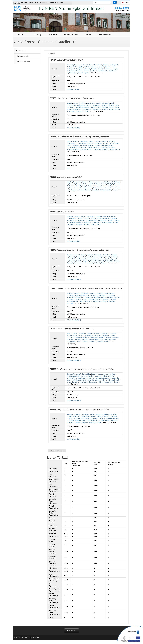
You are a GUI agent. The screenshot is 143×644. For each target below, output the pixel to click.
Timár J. (81, 73)
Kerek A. (93, 71)
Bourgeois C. (80, 69)
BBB (32, 2)
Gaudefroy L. (108, 69)
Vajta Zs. (87, 73)
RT (41, 2)
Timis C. (99, 225)
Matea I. (72, 340)
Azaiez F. (102, 67)
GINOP (61, 2)
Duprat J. (91, 146)
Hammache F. (94, 338)
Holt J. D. (87, 67)
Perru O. (70, 334)
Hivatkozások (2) (75, 128)
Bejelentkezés (54, 2)
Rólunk (21, 35)
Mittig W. (96, 188)
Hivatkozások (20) (75, 280)
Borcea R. (72, 69)
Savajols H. (96, 190)
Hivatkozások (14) (75, 360)
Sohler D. (100, 65)
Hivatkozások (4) (75, 439)
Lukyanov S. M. (96, 109)
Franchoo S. (83, 334)
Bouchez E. (97, 334)
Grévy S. (100, 69)
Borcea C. (89, 105)
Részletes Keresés (22, 56)
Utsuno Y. (98, 376)
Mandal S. (105, 109)
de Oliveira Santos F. (100, 184)
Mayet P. (112, 109)
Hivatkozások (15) (75, 320)
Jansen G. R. (91, 103)
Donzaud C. (84, 146)
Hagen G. (93, 107)
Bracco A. (72, 418)
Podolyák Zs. (73, 73)
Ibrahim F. (87, 71)
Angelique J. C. (74, 144)
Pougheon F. (98, 150)
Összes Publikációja (57, 451)
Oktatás (88, 35)
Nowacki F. (85, 340)
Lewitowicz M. (87, 109)
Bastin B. (108, 67)
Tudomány (38, 35)
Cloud (27, 2)
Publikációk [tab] (52, 54)
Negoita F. (72, 111)
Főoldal (16, 2)
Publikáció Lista (22, 51)
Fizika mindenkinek (105, 35)
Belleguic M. (81, 105)
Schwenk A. (94, 67)
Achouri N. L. (99, 182)
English (125, 2)
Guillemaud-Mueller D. (76, 71)
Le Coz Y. (108, 338)
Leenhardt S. (73, 148)
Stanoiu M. (92, 65)
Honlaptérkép (72, 631)
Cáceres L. (70, 65)
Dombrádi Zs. (107, 65)
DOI (68, 89)
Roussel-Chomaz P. (108, 150)
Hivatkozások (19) (75, 401)
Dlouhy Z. (105, 105)
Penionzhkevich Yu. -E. (76, 150)
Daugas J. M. (107, 144)
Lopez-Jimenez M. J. (94, 148)
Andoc (36, 2)
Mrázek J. (111, 221)
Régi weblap (17, 4)
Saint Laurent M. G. (106, 190)
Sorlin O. (86, 65)
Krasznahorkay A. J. (102, 71)
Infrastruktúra (55, 35)
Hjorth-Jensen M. (103, 107)
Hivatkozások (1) (75, 89)
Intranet (46, 2)
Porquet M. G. (89, 150)
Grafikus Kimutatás (23, 61)
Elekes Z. (88, 69)
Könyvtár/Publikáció (72, 35)
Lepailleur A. (78, 65)
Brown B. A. (73, 67)
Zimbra (21, 2)
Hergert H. (80, 67)
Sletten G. (87, 225)
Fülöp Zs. (94, 69)
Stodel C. (107, 342)
